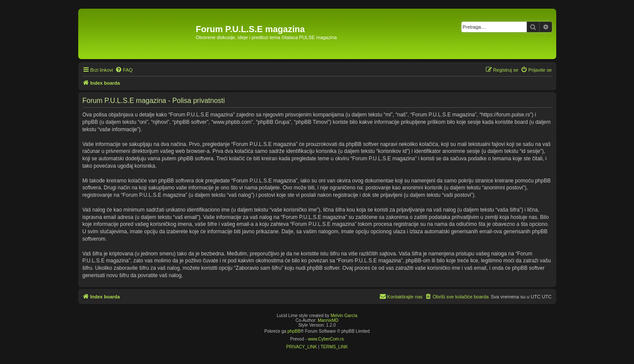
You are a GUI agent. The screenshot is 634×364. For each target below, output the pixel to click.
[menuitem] (124, 70)
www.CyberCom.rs (326, 339)
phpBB (294, 331)
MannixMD (328, 320)
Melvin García (344, 316)
